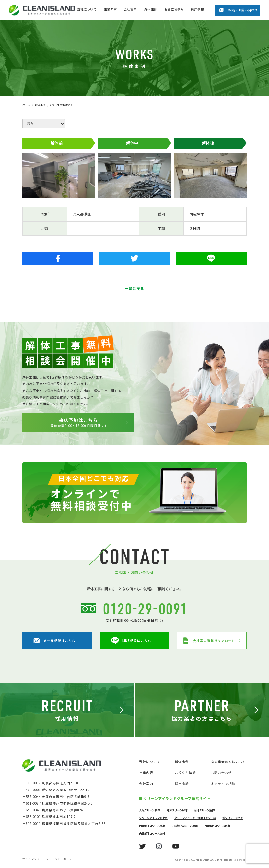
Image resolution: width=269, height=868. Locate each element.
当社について (87, 9)
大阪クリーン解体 (149, 810)
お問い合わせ (221, 773)
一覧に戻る (135, 288)
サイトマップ (31, 859)
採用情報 (197, 9)
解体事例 (151, 9)
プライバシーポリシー (60, 859)
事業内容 (110, 9)
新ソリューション (233, 818)
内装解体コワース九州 (152, 833)
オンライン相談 (223, 784)
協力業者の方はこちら (228, 762)
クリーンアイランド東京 (153, 818)
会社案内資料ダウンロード (209, 641)
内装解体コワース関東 (152, 826)
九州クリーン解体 (204, 810)
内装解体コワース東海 (217, 826)
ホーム (26, 105)
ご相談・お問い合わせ (241, 10)
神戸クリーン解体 (177, 810)
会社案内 (130, 9)
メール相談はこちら (54, 641)
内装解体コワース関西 (185, 826)
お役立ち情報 (174, 9)
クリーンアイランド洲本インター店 (195, 818)
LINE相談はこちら (131, 641)
